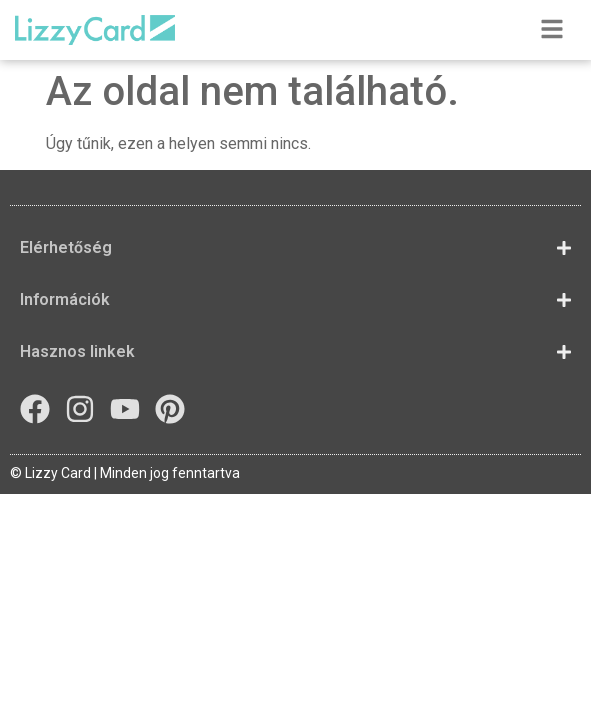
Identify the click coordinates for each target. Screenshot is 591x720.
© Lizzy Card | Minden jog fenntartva (125, 473)
